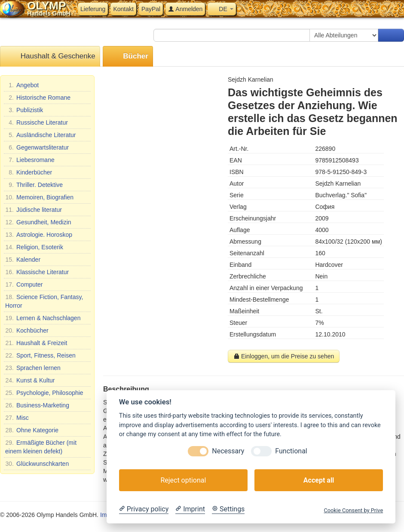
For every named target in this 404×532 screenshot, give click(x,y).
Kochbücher (27, 330)
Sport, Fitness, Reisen (40, 355)
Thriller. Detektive (34, 185)
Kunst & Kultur (30, 380)
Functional (291, 451)
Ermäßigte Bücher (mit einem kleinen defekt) (41, 446)
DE (222, 9)
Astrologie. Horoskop (39, 235)
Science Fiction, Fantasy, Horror (44, 301)
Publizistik (24, 110)
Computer (24, 284)
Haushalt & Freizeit (36, 343)
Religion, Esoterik (34, 247)
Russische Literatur (37, 122)
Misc (17, 418)
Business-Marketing (37, 405)
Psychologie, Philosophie (44, 393)
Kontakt (123, 9)
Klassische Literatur (37, 272)
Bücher (128, 57)
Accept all (319, 480)
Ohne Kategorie (32, 430)
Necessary (228, 451)
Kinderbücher (29, 172)
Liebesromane (30, 160)
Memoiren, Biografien (39, 197)
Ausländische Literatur (41, 135)
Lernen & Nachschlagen (43, 318)
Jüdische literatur (34, 210)
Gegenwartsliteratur (37, 147)
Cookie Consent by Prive (353, 510)
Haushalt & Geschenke (50, 57)
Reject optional (183, 480)
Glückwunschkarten (37, 464)
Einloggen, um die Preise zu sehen (284, 356)
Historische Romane (38, 98)
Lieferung (93, 9)
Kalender (23, 260)
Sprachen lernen (33, 368)
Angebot (22, 85)
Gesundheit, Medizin (38, 222)
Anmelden (185, 9)
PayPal (151, 9)
